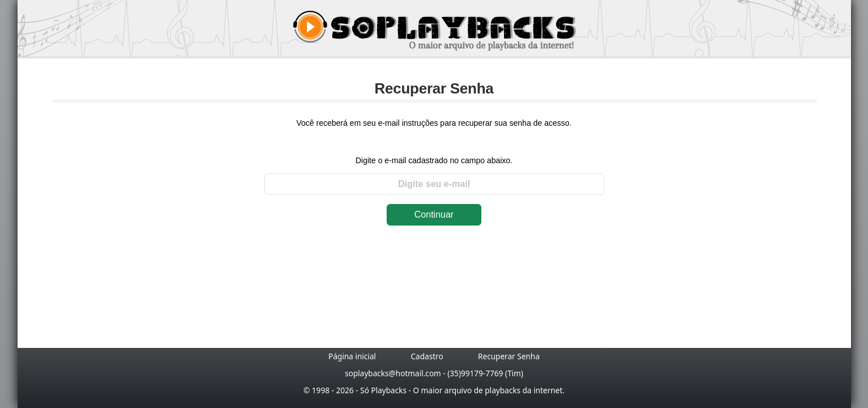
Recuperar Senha (509, 356)
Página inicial (352, 356)
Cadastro (427, 356)
